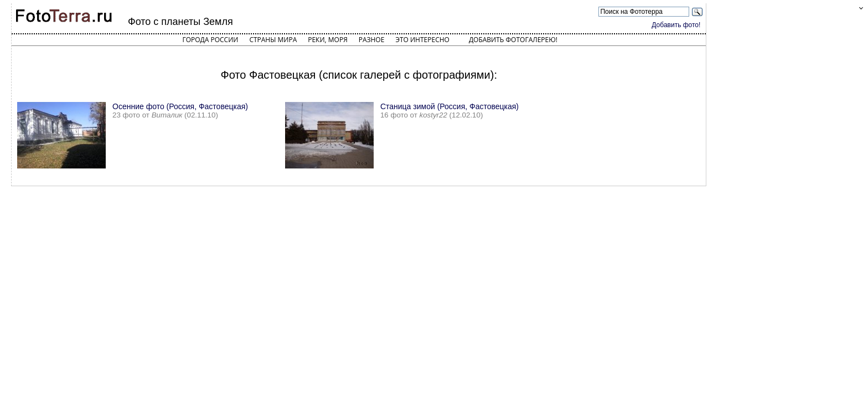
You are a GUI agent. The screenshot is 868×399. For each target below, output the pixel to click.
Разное (372, 40)
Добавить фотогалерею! (513, 40)
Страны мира (273, 40)
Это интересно (422, 40)
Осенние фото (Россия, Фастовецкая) (180, 106)
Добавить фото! (676, 25)
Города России (210, 40)
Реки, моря (327, 40)
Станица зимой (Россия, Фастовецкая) (449, 106)
